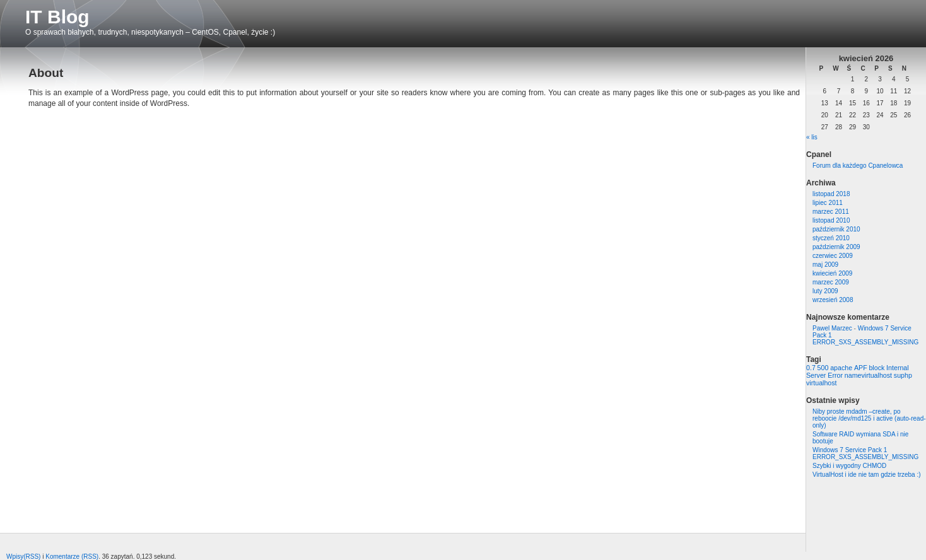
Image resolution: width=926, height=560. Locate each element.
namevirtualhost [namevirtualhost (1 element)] (868, 375)
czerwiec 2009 (833, 256)
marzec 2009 (831, 282)
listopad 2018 (831, 194)
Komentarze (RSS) (72, 557)
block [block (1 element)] (876, 368)
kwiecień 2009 (832, 273)
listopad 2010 (831, 220)
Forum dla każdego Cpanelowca (858, 166)
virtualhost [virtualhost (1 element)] (822, 383)
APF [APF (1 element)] (861, 368)
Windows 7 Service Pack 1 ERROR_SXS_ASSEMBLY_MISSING (865, 453)
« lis (812, 137)
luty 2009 (825, 291)
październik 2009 (836, 247)
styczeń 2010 (831, 238)
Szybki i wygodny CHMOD (849, 466)
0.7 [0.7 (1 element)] (811, 368)
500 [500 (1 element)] (823, 368)
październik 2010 (836, 229)
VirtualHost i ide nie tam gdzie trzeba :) (867, 475)
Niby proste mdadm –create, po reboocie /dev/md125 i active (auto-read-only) (869, 418)
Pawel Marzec (832, 328)
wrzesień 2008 (833, 300)
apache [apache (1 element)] (841, 368)
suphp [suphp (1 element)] (903, 375)
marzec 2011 (831, 212)
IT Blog (57, 17)
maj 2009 (825, 265)
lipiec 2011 (828, 203)
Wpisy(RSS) (23, 557)
